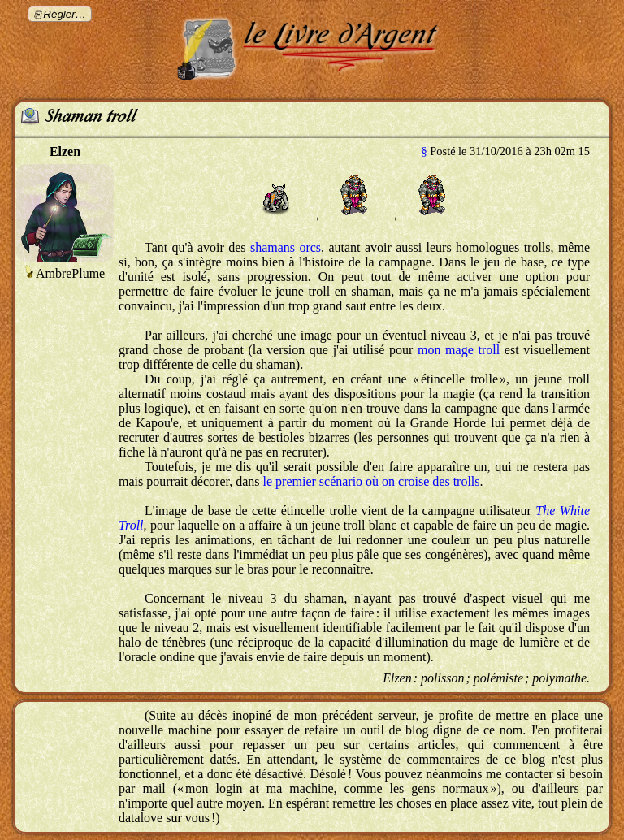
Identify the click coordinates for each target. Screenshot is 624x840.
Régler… (65, 14)
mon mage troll (459, 350)
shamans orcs (286, 247)
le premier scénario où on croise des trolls (372, 481)
